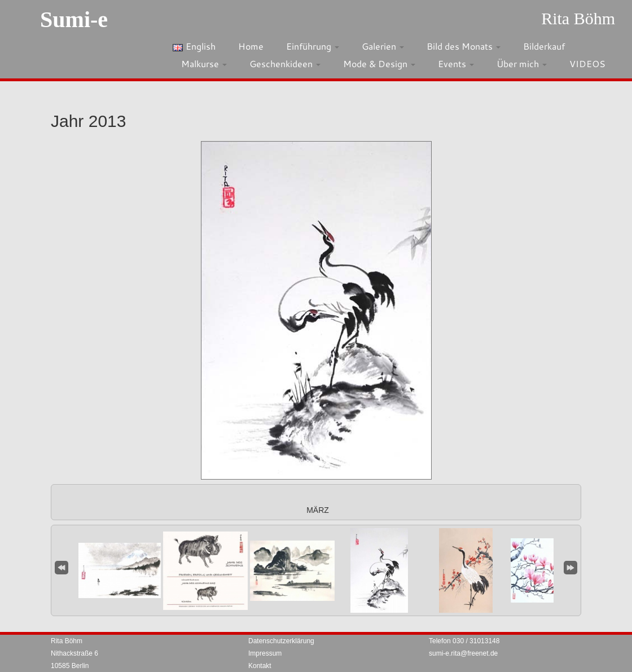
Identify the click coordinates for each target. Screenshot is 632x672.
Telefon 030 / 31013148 (464, 641)
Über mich (522, 63)
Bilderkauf (544, 46)
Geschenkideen (285, 63)
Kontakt (260, 666)
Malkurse (204, 63)
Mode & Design (379, 63)
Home (251, 46)
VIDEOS (587, 63)
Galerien (383, 46)
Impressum (265, 653)
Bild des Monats (464, 46)
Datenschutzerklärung (281, 641)
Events (456, 63)
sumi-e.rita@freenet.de (463, 653)
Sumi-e (74, 19)
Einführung (313, 46)
